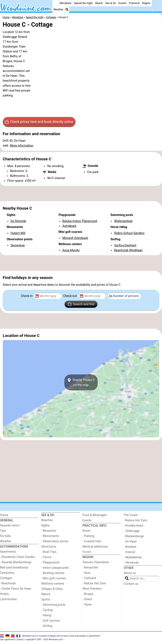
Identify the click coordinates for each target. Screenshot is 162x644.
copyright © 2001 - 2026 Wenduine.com (44, 639)
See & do (111, 3)
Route (86, 531)
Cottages (6, 578)
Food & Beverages (95, 515)
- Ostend (129, 552)
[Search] (67, 10)
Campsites (7, 573)
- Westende (131, 563)
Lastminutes (8, 599)
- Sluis (86, 573)
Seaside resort (10, 525)
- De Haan (130, 542)
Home (4, 515)
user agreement (7, 639)
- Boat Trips (49, 552)
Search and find (81, 304)
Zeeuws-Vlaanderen (96, 562)
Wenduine (65, 3)
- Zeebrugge (132, 531)
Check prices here (39, 122)
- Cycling (47, 610)
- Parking (88, 536)
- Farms (46, 557)
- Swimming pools (53, 605)
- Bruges (88, 594)
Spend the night (83, 3)
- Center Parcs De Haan (16, 589)
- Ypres (87, 605)
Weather (58, 9)
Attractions (49, 547)
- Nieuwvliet (90, 568)
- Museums (49, 531)
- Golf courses (51, 621)
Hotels (4, 594)
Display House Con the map (81, 382)
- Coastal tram (92, 541)
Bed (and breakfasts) (14, 568)
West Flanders (92, 589)
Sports (46, 599)
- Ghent (87, 599)
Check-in (27, 296)
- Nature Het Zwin (94, 583)
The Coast (131, 515)
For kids (5, 536)
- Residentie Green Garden (17, 557)
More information (22, 146)
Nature (46, 594)
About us (130, 573)
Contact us (131, 584)
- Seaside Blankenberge (16, 562)
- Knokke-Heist (134, 526)
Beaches (47, 520)
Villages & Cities (52, 589)
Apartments (8, 552)
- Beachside (8, 583)
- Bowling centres (53, 573)
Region (146, 3)
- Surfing (47, 626)
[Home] (55, 3)
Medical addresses (95, 547)
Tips (3, 531)
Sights (46, 525)
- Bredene (130, 547)
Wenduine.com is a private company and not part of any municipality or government (61, 636)
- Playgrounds (51, 562)
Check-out (70, 296)
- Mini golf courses (54, 578)
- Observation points (55, 541)
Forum (87, 552)
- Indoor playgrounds (55, 568)
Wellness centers (53, 584)
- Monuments (50, 536)
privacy (20, 639)
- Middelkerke (133, 557)
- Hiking (46, 615)
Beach (99, 3)
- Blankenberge (134, 536)
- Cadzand (89, 578)
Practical (134, 3)
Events (122, 3)
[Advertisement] (81, 194)
